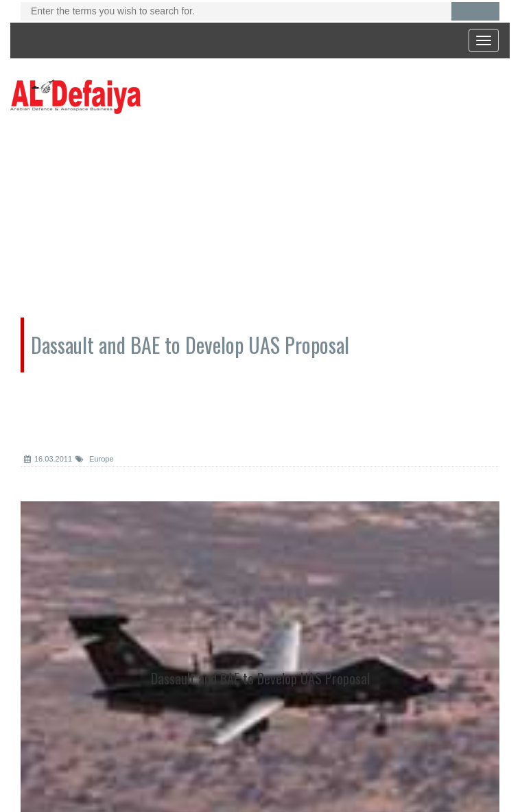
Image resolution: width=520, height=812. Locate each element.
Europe (95, 459)
